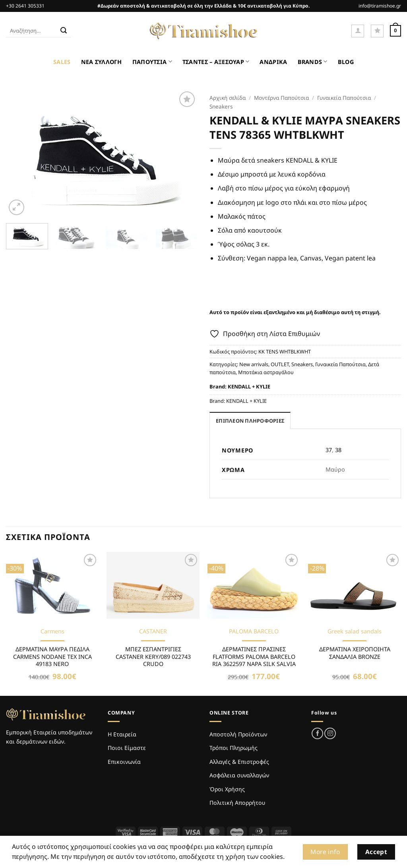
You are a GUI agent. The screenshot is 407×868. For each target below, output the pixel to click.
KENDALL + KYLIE (249, 386)
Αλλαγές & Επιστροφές (239, 762)
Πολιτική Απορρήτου (237, 803)
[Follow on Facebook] (317, 733)
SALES (62, 62)
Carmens (52, 631)
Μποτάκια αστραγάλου (266, 372)
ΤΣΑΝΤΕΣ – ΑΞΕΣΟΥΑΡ (216, 61)
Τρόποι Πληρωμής (234, 748)
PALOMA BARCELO (254, 631)
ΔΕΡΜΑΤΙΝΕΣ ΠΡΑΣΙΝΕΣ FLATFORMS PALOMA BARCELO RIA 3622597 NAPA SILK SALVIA (254, 657)
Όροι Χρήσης (227, 789)
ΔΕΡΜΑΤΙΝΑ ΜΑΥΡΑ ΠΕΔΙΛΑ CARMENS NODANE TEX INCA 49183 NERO (52, 657)
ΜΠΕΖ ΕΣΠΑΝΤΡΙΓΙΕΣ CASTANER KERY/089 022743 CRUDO (153, 657)
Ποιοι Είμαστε (127, 748)
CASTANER (153, 631)
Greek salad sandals (355, 631)
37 (329, 450)
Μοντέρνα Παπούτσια (281, 98)
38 (338, 450)
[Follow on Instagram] (330, 733)
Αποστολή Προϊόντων (238, 734)
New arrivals (254, 364)
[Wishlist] (377, 31)
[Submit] (64, 31)
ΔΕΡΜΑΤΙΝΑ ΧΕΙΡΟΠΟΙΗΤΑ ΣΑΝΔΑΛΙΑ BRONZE (355, 653)
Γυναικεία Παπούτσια (344, 98)
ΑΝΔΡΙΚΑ (273, 62)
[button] (358, 31)
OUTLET (280, 364)
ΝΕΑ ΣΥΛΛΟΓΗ (102, 62)
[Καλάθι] (395, 31)
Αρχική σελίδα (228, 98)
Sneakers (221, 106)
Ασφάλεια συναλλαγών (239, 775)
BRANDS (313, 61)
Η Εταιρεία (122, 734)
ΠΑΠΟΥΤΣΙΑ (152, 61)
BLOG (346, 62)
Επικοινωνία (124, 762)
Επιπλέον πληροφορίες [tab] (250, 421)
